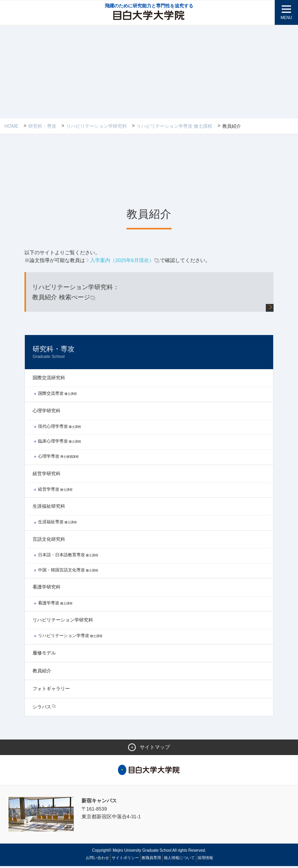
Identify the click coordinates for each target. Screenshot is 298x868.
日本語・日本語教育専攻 (68, 556)
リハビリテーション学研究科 (97, 126)
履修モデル (44, 654)
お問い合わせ (97, 860)
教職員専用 (151, 860)
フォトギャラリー (51, 690)
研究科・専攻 (42, 126)
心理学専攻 (58, 458)
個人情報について (179, 860)
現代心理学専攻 (60, 428)
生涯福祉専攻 (57, 523)
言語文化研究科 (49, 541)
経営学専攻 (55, 491)
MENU (286, 18)
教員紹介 (42, 672)
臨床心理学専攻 (60, 443)
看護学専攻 (55, 604)
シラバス (42, 708)
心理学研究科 (47, 412)
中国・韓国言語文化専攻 (68, 571)
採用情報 (205, 860)
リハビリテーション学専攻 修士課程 (174, 126)
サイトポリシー (125, 860)
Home (12, 126)
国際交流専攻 (57, 395)
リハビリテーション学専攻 (70, 637)
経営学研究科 (47, 475)
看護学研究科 (47, 589)
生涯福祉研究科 (49, 508)
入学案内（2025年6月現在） (125, 261)
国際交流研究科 (49, 379)
